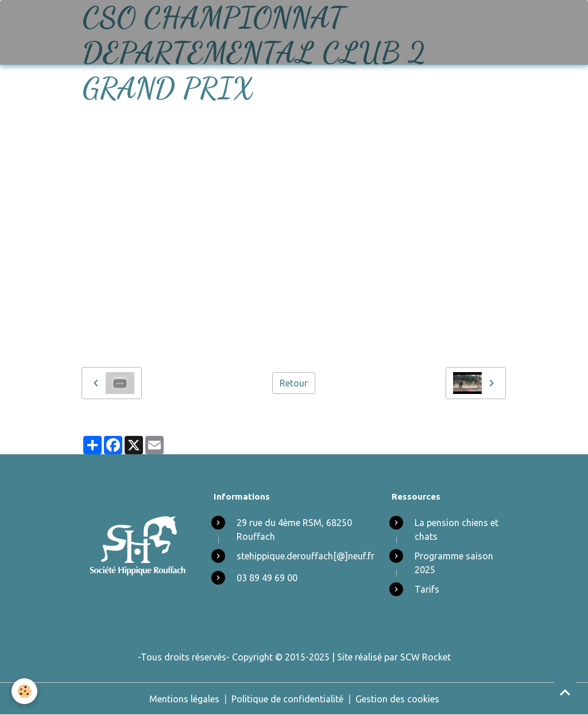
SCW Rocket (425, 657)
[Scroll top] (565, 692)
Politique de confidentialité (287, 699)
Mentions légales (184, 699)
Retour (294, 383)
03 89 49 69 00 (267, 578)
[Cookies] (24, 691)
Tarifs (427, 589)
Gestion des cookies (397, 699)
